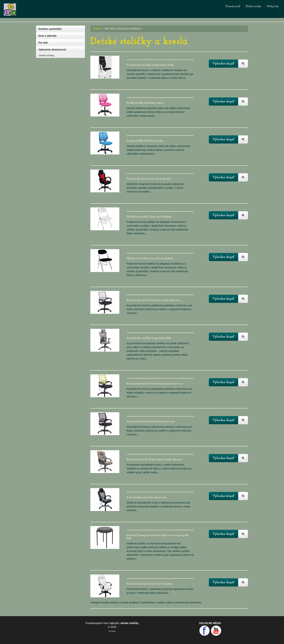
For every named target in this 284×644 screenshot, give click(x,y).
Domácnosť (233, 6)
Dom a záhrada (47, 36)
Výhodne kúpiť (224, 64)
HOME (97, 29)
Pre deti (43, 43)
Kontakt (112, 631)
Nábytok (272, 6)
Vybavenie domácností (52, 50)
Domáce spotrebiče (50, 29)
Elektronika (253, 6)
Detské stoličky (46, 55)
